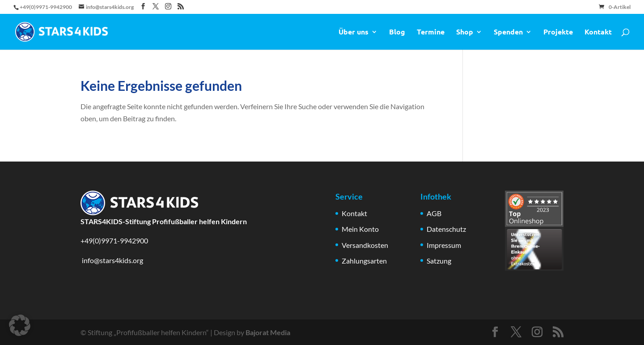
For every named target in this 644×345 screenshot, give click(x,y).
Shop (465, 32)
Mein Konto (360, 229)
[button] (20, 325)
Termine (431, 32)
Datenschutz (446, 229)
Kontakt (598, 32)
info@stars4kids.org (112, 260)
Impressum (444, 245)
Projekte (558, 32)
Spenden (508, 32)
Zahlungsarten (364, 261)
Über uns (354, 32)
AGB (434, 213)
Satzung (439, 261)
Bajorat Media (268, 332)
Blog (397, 32)
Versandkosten (365, 245)
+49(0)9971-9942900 (114, 241)
